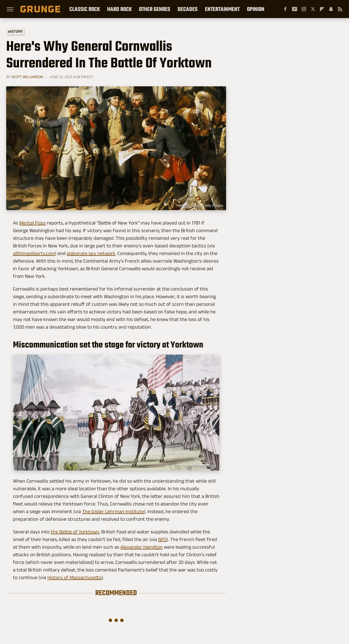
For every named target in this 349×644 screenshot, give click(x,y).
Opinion (256, 9)
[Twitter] (313, 9)
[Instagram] (304, 9)
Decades (188, 9)
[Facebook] (285, 9)
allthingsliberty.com (34, 253)
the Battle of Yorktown (75, 532)
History (15, 31)
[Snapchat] (331, 9)
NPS (162, 539)
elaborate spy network (91, 253)
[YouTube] (295, 9)
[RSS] (340, 9)
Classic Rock (85, 9)
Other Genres (155, 9)
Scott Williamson (27, 77)
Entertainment (222, 9)
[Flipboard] (322, 9)
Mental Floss (32, 223)
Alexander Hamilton (142, 547)
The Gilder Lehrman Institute (113, 511)
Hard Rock (119, 9)
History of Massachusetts (74, 577)
